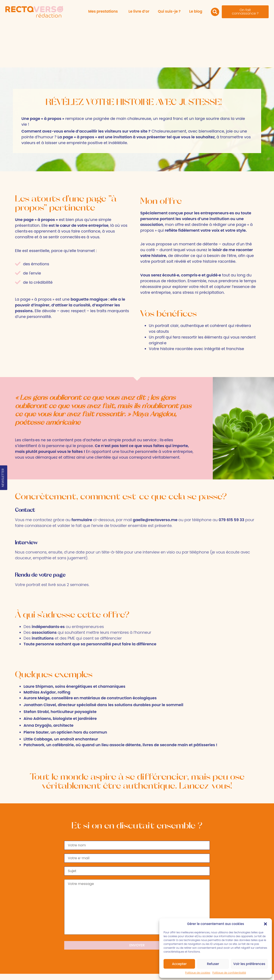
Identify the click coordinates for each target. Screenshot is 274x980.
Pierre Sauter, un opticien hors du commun (65, 687)
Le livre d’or (139, 11)
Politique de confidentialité (229, 973)
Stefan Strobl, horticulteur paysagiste (60, 667)
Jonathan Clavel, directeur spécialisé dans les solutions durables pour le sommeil (103, 660)
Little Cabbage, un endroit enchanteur (61, 694)
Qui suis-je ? (169, 11)
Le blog (196, 11)
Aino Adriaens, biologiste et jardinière (60, 673)
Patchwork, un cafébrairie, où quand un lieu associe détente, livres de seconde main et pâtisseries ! (120, 700)
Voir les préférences (249, 964)
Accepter (179, 964)
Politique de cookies (198, 973)
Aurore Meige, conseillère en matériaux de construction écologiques (90, 653)
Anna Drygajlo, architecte (48, 680)
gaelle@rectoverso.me (155, 475)
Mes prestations (104, 11)
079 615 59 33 (45, 948)
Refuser (213, 964)
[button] (265, 924)
